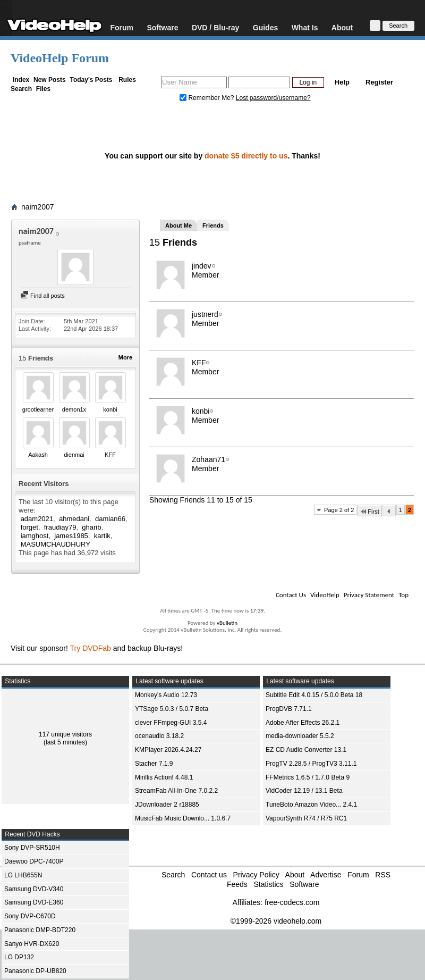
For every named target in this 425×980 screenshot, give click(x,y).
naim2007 (38, 207)
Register (379, 82)
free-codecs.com (292, 902)
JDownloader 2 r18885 (167, 805)
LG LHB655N (23, 875)
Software (162, 27)
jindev (202, 266)
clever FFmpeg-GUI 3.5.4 (171, 723)
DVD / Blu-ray (215, 27)
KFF (110, 455)
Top (403, 595)
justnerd (205, 314)
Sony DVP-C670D (30, 916)
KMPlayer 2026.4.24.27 (168, 750)
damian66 (110, 519)
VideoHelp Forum (60, 58)
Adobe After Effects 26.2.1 (303, 723)
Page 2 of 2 (339, 510)
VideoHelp (325, 595)
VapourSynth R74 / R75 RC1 (306, 818)
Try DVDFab (91, 648)
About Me (178, 225)
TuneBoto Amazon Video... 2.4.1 (311, 805)
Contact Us (291, 595)
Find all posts (42, 296)
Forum (122, 27)
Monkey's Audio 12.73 (166, 695)
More (125, 357)
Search (21, 89)
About (342, 27)
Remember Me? (208, 98)
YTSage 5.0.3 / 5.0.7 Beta (172, 709)
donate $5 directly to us (246, 156)
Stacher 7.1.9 (154, 764)
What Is (305, 27)
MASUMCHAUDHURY (56, 544)
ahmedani (74, 519)
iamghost (35, 536)
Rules (127, 80)
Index (21, 80)
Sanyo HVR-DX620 (32, 944)
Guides (265, 27)
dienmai (74, 455)
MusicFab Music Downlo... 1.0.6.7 (183, 818)
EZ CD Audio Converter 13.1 (306, 750)
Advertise (326, 875)
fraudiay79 (60, 527)
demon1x (74, 409)
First (369, 511)
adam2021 (37, 519)
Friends (213, 225)
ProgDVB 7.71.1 (289, 709)
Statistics (268, 884)
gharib (91, 527)
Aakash (38, 455)
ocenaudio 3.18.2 (159, 736)
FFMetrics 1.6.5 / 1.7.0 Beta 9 (308, 777)
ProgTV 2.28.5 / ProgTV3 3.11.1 (311, 764)
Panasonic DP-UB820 (35, 971)
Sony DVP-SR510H (32, 848)
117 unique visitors (65, 734)
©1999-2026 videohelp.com (276, 921)
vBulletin (227, 623)
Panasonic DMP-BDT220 (40, 930)
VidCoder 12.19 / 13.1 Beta (304, 791)
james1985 (71, 536)
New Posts (50, 80)
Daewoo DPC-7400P (34, 861)
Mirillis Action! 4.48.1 (164, 777)
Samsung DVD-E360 (34, 902)
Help (342, 82)
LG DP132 (19, 957)
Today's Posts (91, 80)
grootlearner (38, 409)
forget (29, 527)
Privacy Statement (369, 595)
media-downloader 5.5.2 (300, 736)
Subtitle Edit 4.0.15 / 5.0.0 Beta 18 (314, 695)
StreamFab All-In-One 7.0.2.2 (176, 791)
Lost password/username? (273, 98)
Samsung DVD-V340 (34, 889)
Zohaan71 (209, 459)
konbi (110, 409)
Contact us (209, 875)
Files (43, 89)
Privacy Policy (256, 875)
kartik (102, 536)
